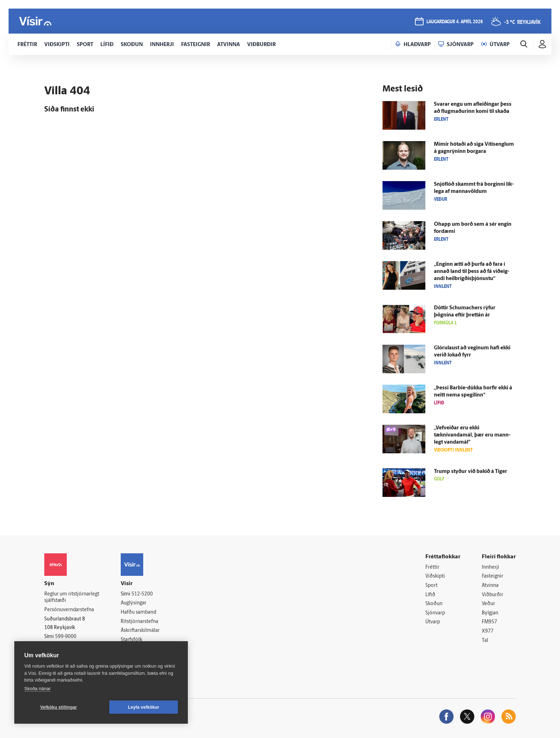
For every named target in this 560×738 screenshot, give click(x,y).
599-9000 (66, 637)
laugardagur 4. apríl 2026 (455, 22)
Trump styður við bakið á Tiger (471, 472)
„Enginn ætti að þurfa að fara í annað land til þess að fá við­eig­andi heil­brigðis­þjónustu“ (472, 272)
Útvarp (433, 622)
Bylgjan (490, 613)
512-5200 (142, 594)
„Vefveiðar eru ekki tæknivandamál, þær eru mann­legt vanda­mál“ (472, 435)
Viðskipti (435, 576)
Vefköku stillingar (59, 707)
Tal (485, 641)
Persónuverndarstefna (69, 610)
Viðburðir (492, 595)
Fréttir (432, 567)
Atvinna (490, 586)
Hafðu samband (138, 612)
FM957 (489, 622)
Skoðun (434, 604)
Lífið (430, 595)
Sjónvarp (435, 613)
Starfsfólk (131, 640)
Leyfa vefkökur (144, 707)
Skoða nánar (37, 689)
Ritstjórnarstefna (139, 622)
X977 (488, 631)
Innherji (491, 567)
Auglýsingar (134, 603)
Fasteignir (492, 576)
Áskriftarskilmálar (140, 631)
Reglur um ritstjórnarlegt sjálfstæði (72, 598)
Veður (488, 604)
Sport (431, 586)
